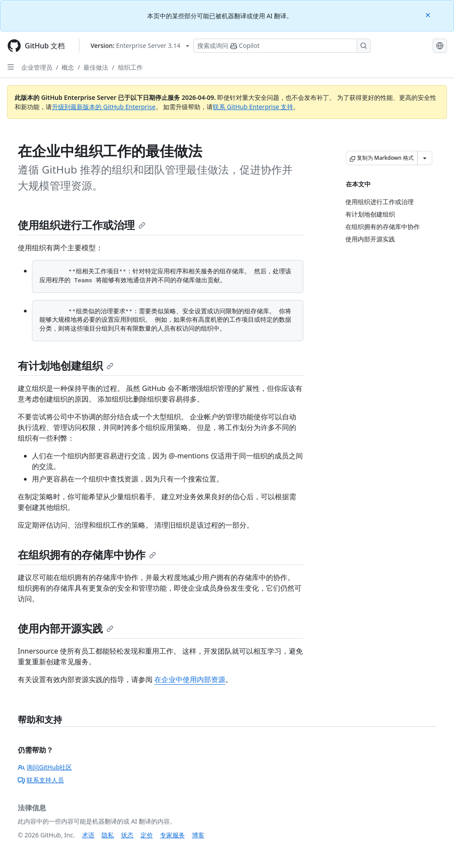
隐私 (108, 835)
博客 (198, 835)
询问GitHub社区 (45, 767)
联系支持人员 (41, 780)
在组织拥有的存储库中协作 (87, 554)
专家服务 (172, 835)
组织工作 (130, 67)
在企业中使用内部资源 (190, 679)
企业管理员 (37, 67)
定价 (147, 835)
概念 (68, 67)
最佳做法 (96, 67)
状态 (127, 835)
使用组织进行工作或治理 (82, 225)
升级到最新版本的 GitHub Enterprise (104, 107)
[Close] (429, 14)
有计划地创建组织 (66, 365)
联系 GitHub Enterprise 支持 (253, 107)
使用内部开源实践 (66, 628)
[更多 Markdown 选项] (425, 158)
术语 (88, 835)
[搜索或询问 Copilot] (282, 46)
